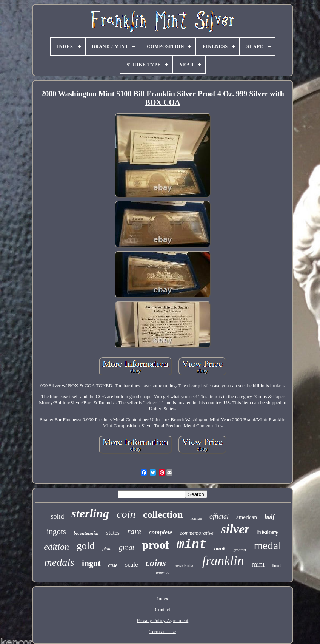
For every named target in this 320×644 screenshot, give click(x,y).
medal (267, 545)
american (247, 517)
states (113, 533)
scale (132, 564)
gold (86, 546)
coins (156, 563)
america (163, 572)
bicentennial (86, 533)
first (276, 565)
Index (163, 598)
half (270, 517)
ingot (91, 563)
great (127, 547)
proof (155, 545)
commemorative (196, 533)
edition (56, 547)
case (113, 565)
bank (220, 548)
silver (235, 529)
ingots (56, 531)
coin (126, 514)
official (219, 516)
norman (196, 518)
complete (160, 532)
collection (163, 515)
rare (134, 531)
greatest (240, 550)
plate (107, 549)
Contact (163, 609)
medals (59, 562)
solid (57, 516)
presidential (184, 565)
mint (192, 545)
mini (258, 564)
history (268, 532)
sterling (90, 513)
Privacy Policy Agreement (163, 620)
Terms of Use (163, 631)
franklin (223, 561)
